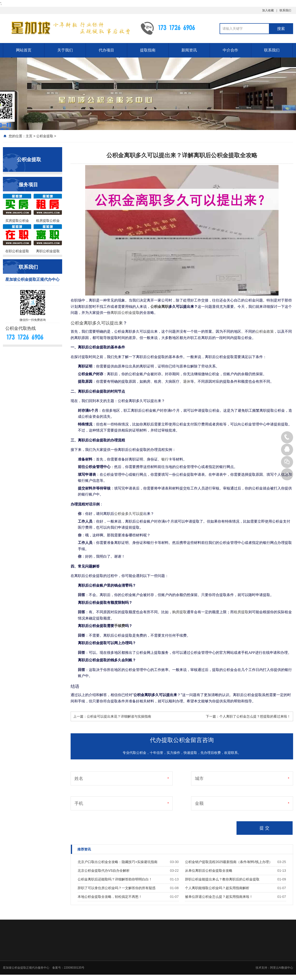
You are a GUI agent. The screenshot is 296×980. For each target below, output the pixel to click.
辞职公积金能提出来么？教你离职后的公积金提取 (222, 879)
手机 (79, 803)
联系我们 (285, 10)
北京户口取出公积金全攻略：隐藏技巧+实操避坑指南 (118, 862)
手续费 (120, 626)
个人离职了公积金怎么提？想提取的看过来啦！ (255, 716)
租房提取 (241, 612)
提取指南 (148, 50)
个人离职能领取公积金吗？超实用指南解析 (217, 888)
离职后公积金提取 (125, 313)
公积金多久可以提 (129, 514)
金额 (199, 803)
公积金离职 (159, 307)
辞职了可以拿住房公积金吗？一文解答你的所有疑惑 (117, 888)
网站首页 (24, 50)
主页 (29, 136)
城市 (199, 778)
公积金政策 (265, 331)
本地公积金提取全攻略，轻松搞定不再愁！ (110, 897)
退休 (187, 382)
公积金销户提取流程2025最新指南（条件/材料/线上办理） (229, 862)
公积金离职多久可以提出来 (97, 323)
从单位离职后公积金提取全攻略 (209, 871)
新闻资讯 (189, 50)
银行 (165, 459)
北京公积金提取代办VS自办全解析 (104, 871)
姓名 (79, 778)
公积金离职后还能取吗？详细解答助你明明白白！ (115, 879)
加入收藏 (268, 10)
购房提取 (179, 612)
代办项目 (106, 50)
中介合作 (230, 50)
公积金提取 (45, 136)
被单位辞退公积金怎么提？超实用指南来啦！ (219, 897)
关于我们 (65, 50)
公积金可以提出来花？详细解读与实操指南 (119, 716)
